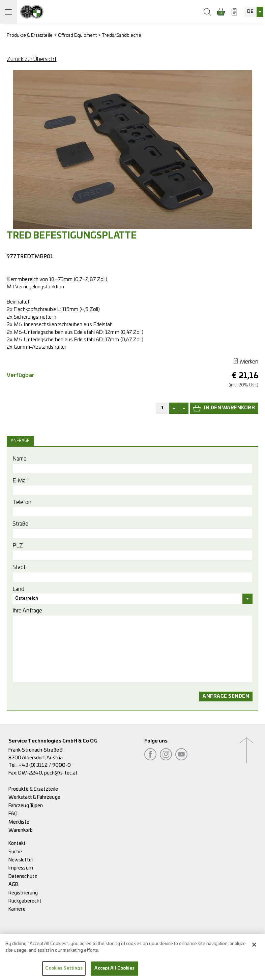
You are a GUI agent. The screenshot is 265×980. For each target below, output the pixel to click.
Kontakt (17, 843)
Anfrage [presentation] (20, 441)
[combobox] (254, 12)
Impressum (21, 868)
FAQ (13, 814)
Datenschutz (23, 876)
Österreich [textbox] (27, 598)
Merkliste (19, 822)
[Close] (254, 949)
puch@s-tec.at (61, 773)
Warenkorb (21, 830)
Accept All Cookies (114, 973)
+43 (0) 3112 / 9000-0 (45, 765)
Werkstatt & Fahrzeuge (34, 797)
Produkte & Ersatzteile (30, 36)
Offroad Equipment (77, 36)
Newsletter (21, 860)
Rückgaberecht (25, 901)
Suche (15, 852)
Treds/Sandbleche (122, 36)
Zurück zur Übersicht (32, 59)
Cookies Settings (64, 973)
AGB (13, 884)
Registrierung (23, 893)
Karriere (17, 909)
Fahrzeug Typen (26, 806)
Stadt (19, 567)
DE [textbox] (250, 12)
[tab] (21, 441)
